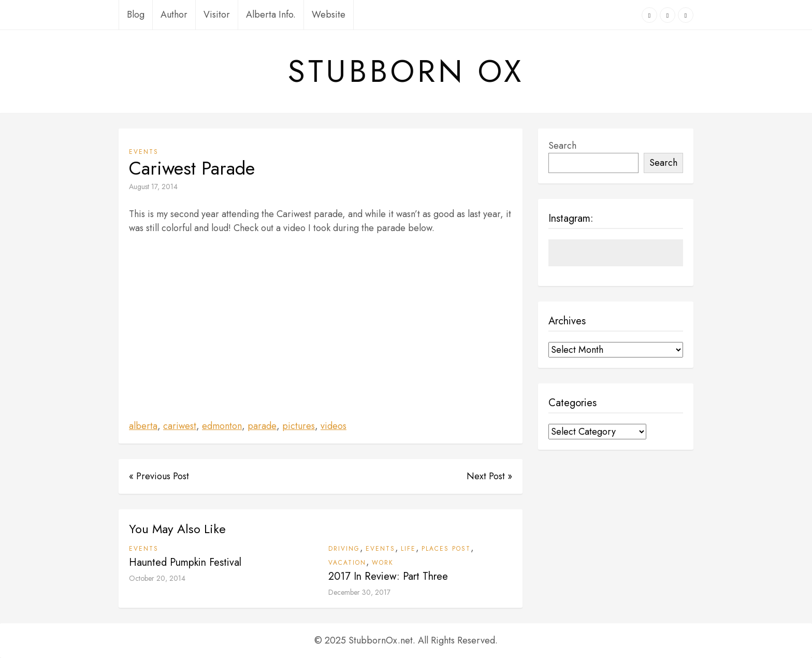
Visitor (217, 15)
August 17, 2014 (153, 187)
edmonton (222, 426)
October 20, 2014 (157, 578)
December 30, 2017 (359, 592)
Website (329, 15)
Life (408, 549)
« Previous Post (159, 476)
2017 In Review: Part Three (388, 576)
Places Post (446, 549)
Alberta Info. (271, 15)
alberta (143, 426)
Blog (136, 15)
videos (334, 426)
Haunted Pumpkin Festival (185, 562)
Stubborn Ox (406, 71)
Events (144, 152)
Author (174, 15)
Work (383, 563)
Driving (344, 549)
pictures (299, 426)
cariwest (180, 426)
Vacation (347, 563)
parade (262, 426)
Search (562, 146)
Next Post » (489, 476)
